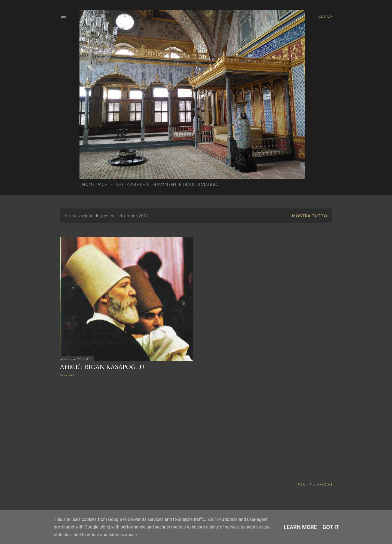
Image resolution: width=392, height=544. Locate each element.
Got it (331, 527)
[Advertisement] (127, 429)
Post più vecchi (314, 485)
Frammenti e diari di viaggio (186, 185)
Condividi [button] (67, 375)
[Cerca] (325, 16)
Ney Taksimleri (132, 185)
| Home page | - (96, 185)
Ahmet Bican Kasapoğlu (102, 367)
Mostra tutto (310, 216)
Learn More (300, 527)
